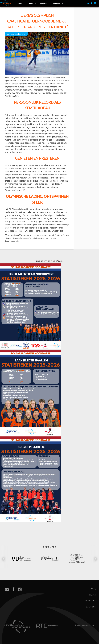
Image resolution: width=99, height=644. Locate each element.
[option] (22, 559)
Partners (44, 3)
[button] (4, 559)
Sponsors (90, 601)
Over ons (57, 5)
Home (20, 3)
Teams (31, 5)
